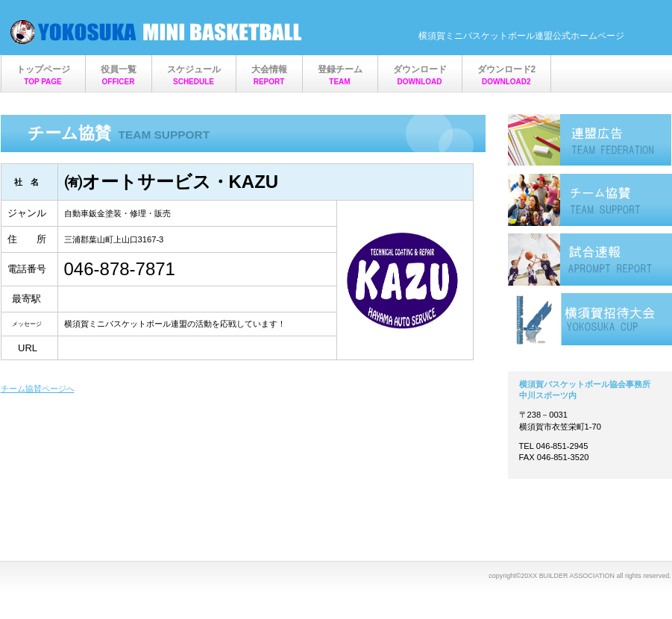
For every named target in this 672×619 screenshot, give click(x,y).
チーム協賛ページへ (38, 389)
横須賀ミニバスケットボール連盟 (157, 32)
